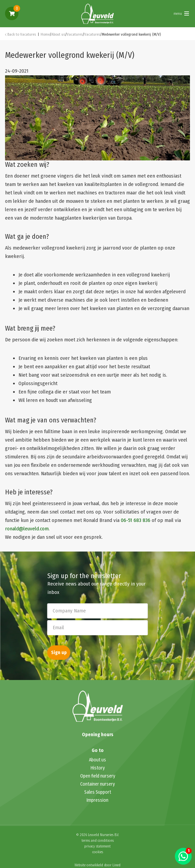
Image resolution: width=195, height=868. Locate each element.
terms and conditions (98, 841)
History (98, 768)
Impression (97, 800)
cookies (98, 852)
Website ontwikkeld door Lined (97, 865)
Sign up (59, 653)
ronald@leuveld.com (27, 529)
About (95, 760)
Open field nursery (98, 776)
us (104, 760)
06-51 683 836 (136, 520)
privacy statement (97, 846)
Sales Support (98, 792)
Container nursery (97, 784)
